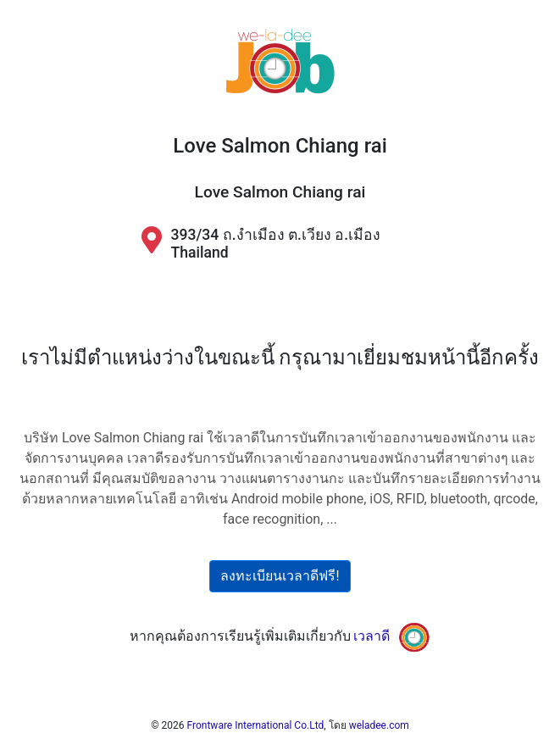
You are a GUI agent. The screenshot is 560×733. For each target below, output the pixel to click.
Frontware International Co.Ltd (256, 725)
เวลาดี (371, 636)
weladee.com (379, 725)
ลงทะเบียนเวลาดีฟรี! (280, 576)
